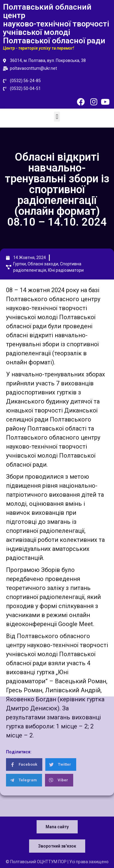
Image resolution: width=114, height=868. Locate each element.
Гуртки (19, 264)
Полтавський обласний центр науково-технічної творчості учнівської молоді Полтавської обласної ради (56, 24)
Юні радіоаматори (66, 270)
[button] (57, 117)
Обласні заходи (43, 264)
